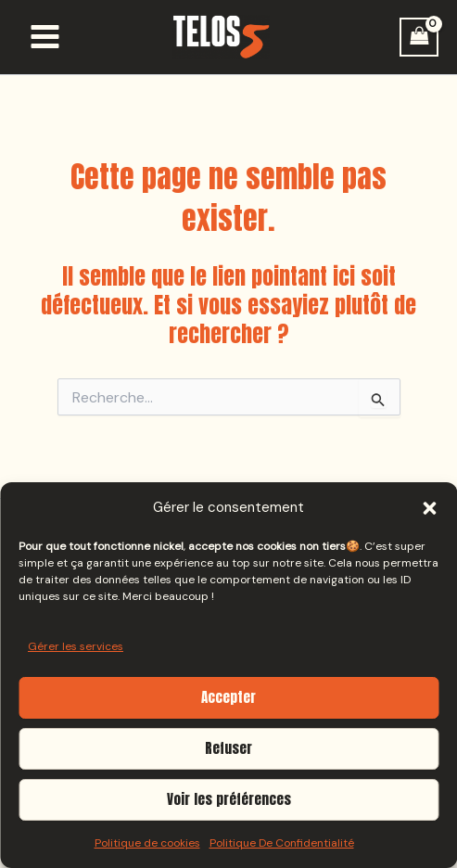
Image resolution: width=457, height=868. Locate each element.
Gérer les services (76, 646)
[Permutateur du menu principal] (45, 37)
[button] (429, 508)
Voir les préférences (229, 799)
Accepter (228, 697)
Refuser (228, 748)
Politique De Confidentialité (282, 843)
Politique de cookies (147, 843)
